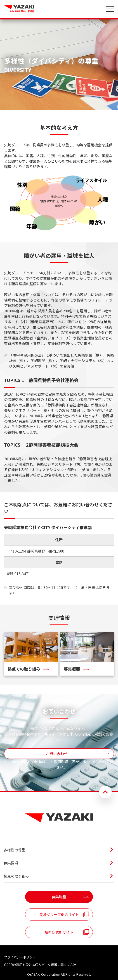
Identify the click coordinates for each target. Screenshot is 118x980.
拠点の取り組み (16, 876)
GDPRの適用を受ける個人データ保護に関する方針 (40, 965)
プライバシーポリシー (20, 957)
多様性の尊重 (14, 850)
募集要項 (11, 863)
